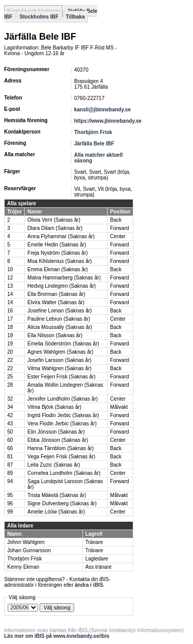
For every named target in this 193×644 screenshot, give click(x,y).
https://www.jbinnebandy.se (108, 121)
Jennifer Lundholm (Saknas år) (63, 399)
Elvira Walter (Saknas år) (56, 302)
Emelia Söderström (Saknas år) (63, 344)
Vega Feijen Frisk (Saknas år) (61, 457)
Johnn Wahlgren (26, 542)
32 (10, 399)
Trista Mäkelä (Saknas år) (57, 495)
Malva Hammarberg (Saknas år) (64, 278)
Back (116, 220)
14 (10, 294)
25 (10, 377)
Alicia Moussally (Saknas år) (60, 327)
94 (10, 481)
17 (10, 319)
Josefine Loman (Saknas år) (59, 311)
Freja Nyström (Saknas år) (57, 253)
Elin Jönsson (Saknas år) (56, 432)
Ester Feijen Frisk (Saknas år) (61, 377)
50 (10, 432)
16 (10, 311)
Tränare (94, 542)
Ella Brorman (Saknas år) (56, 294)
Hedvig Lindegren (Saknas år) (62, 286)
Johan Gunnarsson (29, 550)
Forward (120, 228)
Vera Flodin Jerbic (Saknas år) (62, 424)
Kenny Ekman (23, 567)
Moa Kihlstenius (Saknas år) (59, 261)
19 (10, 335)
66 (10, 448)
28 (10, 385)
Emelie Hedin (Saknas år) (57, 245)
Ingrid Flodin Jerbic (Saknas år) (63, 415)
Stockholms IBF (39, 17)
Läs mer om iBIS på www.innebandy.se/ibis (57, 636)
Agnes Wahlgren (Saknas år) (60, 352)
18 (10, 327)
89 (10, 473)
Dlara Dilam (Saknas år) (55, 228)
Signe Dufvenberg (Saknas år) (62, 503)
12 (10, 278)
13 (10, 286)
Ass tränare (99, 567)
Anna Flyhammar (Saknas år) (61, 236)
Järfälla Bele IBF (94, 144)
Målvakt (119, 407)
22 (10, 360)
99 (10, 512)
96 (10, 503)
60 (10, 440)
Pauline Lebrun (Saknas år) (59, 319)
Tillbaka (75, 17)
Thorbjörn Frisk (93, 132)
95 (10, 495)
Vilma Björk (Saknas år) (54, 407)
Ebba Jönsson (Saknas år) (58, 440)
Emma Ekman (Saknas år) (57, 269)
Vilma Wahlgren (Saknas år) (59, 368)
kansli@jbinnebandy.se (102, 110)
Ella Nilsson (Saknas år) (55, 335)
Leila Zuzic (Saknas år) (54, 465)
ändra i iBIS (89, 585)
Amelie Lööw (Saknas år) (56, 512)
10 (10, 269)
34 (10, 407)
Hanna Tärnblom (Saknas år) (60, 448)
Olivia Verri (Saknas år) (54, 220)
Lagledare (97, 559)
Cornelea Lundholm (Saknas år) (64, 473)
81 (10, 457)
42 (10, 415)
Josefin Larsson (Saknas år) (59, 360)
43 (10, 424)
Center (118, 236)
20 (10, 352)
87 (10, 465)
